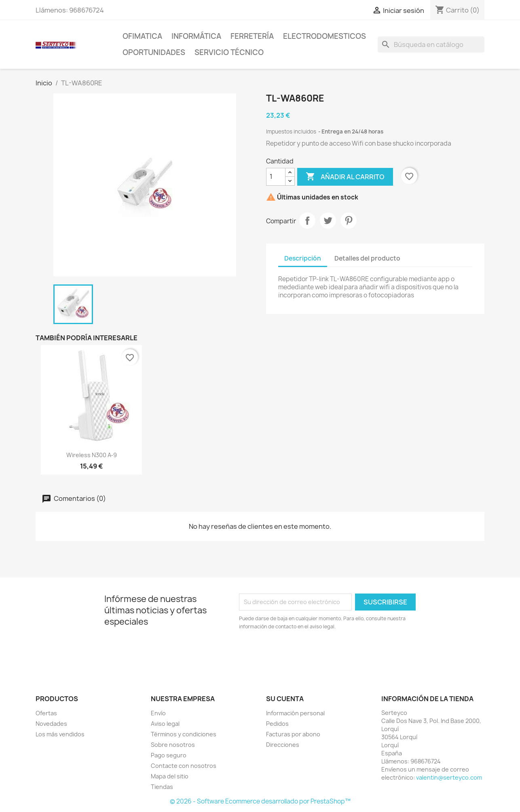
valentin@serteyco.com (449, 777)
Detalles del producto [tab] (367, 258)
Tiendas (162, 787)
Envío (158, 713)
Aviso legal (165, 724)
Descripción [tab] (303, 258)
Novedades (51, 724)
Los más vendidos (60, 734)
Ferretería (252, 36)
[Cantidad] (276, 177)
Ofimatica (142, 36)
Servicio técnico (229, 52)
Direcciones (283, 745)
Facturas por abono (293, 734)
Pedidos (277, 724)
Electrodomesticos (324, 36)
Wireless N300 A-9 (92, 455)
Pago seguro (169, 755)
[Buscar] (431, 45)
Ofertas (46, 713)
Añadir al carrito (345, 177)
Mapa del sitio (170, 776)
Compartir (307, 220)
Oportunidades (154, 52)
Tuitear (328, 220)
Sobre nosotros (173, 745)
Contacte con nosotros (184, 766)
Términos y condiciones (184, 734)
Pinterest (349, 220)
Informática (196, 36)
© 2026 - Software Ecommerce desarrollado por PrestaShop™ (260, 801)
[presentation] (307, 653)
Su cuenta (285, 699)
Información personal (295, 713)
